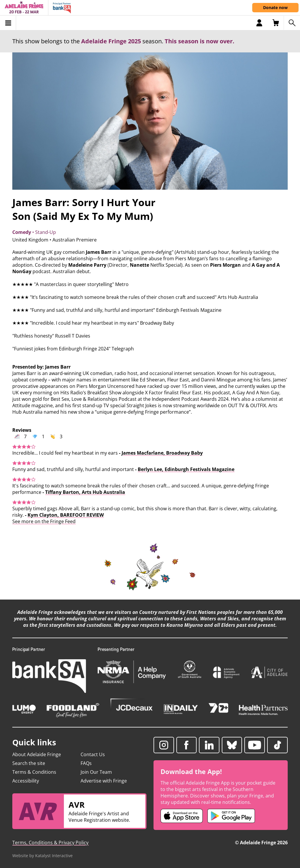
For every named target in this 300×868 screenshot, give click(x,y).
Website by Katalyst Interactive (42, 856)
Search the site (29, 763)
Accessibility (26, 781)
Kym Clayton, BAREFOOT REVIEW (66, 515)
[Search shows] (292, 23)
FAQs (86, 763)
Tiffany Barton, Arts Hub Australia (85, 492)
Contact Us (93, 754)
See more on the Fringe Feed (44, 521)
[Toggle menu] (8, 23)
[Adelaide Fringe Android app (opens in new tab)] (231, 816)
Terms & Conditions (34, 772)
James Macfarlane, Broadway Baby (162, 453)
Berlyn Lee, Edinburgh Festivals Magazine (186, 469)
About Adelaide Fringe (37, 754)
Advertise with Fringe (104, 781)
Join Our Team (96, 772)
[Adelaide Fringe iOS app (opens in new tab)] (182, 816)
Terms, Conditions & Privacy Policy (50, 843)
